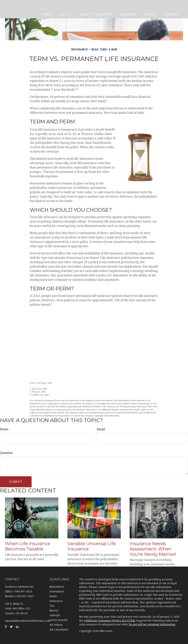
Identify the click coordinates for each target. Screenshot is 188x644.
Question (6, 453)
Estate (53, 596)
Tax (52, 606)
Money (54, 610)
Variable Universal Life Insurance (92, 546)
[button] (89, 9)
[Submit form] (16, 482)
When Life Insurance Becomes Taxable (28, 546)
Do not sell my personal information (152, 624)
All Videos (56, 625)
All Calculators (59, 630)
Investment (57, 591)
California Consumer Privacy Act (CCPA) (110, 621)
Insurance (56, 601)
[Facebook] (4, 218)
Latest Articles (59, 620)
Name (4, 429)
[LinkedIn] (4, 233)
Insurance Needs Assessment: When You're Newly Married (153, 549)
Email (101, 429)
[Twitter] (4, 225)
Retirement (57, 587)
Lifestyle (55, 615)
